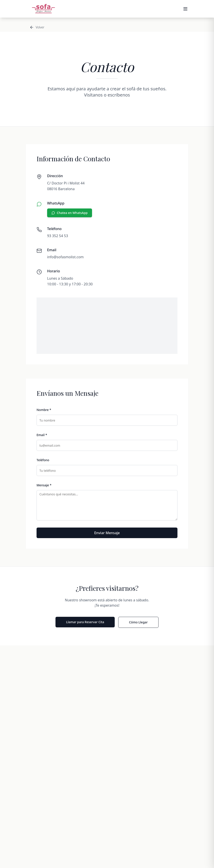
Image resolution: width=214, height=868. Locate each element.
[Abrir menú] (185, 9)
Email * (42, 435)
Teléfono (43, 460)
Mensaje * (44, 485)
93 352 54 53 (58, 236)
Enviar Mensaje (107, 533)
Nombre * (44, 410)
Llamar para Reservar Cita (85, 622)
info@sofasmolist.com (65, 257)
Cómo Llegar (138, 622)
